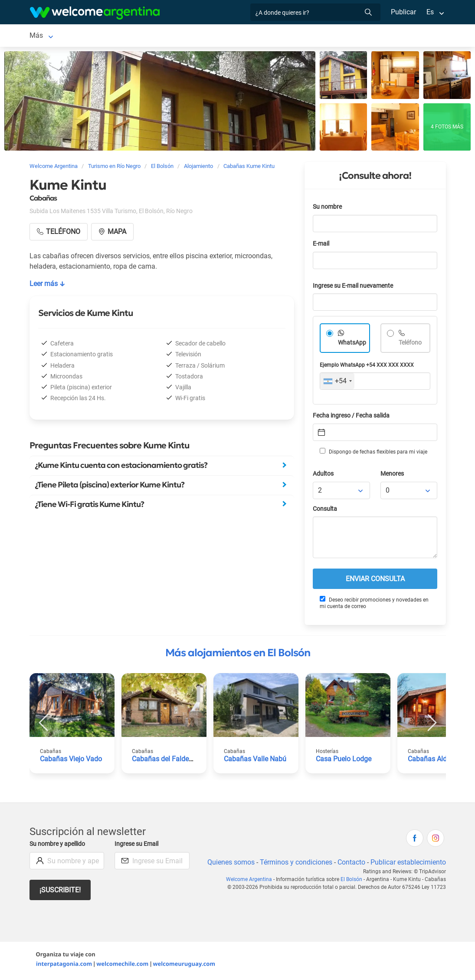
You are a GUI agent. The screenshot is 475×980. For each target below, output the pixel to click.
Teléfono (411, 344)
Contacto (350, 864)
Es (430, 12)
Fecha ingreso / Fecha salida (353, 417)
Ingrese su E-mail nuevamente (355, 288)
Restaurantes (294, 36)
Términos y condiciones (294, 864)
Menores (393, 475)
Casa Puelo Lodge (344, 761)
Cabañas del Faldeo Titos (171, 761)
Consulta (325, 511)
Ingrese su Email (138, 846)
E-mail (322, 245)
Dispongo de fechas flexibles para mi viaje (373, 453)
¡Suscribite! (61, 892)
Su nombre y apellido (59, 846)
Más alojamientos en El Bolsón (238, 654)
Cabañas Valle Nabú (255, 761)
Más (331, 36)
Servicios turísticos (234, 36)
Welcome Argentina (252, 881)
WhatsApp (352, 344)
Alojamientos (94, 36)
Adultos (324, 475)
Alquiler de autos (168, 36)
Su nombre (328, 209)
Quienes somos (228, 864)
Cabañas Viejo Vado (71, 761)
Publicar (403, 12)
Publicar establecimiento (408, 864)
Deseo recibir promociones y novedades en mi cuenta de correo (374, 604)
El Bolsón (44, 36)
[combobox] (337, 383)
